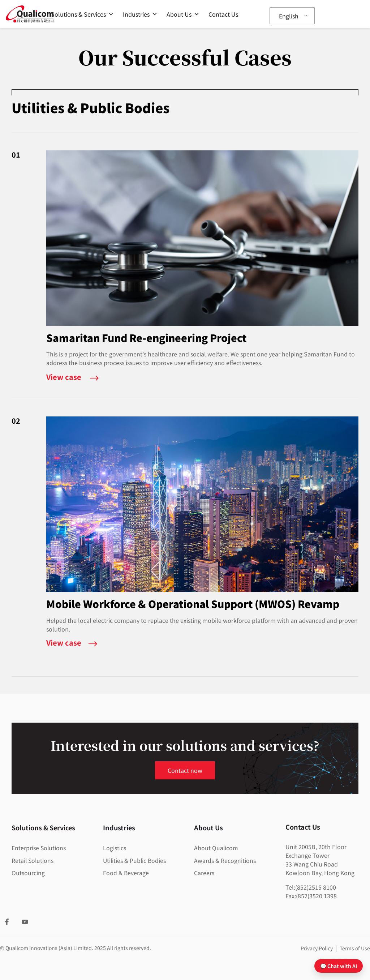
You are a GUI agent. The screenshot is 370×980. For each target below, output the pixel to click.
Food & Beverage (126, 872)
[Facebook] (7, 922)
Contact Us (223, 14)
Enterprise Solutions (39, 848)
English (289, 16)
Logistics (115, 848)
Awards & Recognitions (225, 860)
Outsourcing (28, 872)
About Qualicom (216, 848)
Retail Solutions (33, 860)
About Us (183, 14)
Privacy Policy (317, 948)
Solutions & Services (82, 14)
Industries (140, 14)
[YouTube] (25, 922)
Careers (204, 872)
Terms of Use (355, 948)
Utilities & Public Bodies (135, 860)
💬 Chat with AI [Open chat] (339, 966)
